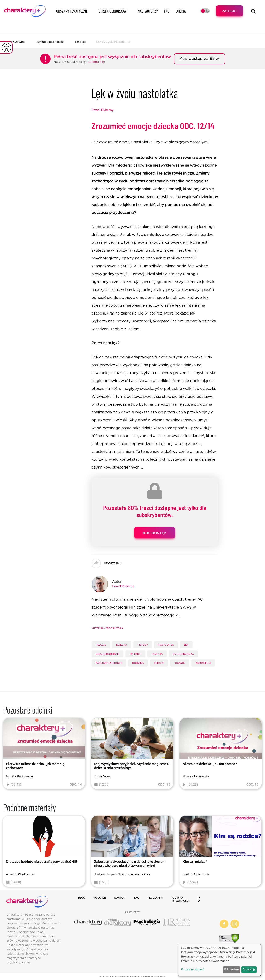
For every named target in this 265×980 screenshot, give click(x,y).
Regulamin (155, 898)
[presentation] (6, 755)
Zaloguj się (96, 62)
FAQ (167, 11)
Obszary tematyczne (72, 11)
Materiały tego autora (107, 628)
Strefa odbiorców (113, 11)
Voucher (100, 898)
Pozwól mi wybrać (193, 969)
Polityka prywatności (180, 899)
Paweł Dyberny (102, 110)
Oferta (181, 11)
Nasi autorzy (148, 11)
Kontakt (120, 898)
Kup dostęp (154, 533)
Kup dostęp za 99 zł (199, 59)
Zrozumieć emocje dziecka (153, 126)
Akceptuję (249, 969)
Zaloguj (229, 11)
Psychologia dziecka (50, 42)
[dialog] (219, 960)
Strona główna (14, 42)
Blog (82, 898)
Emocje (80, 42)
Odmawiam (231, 969)
